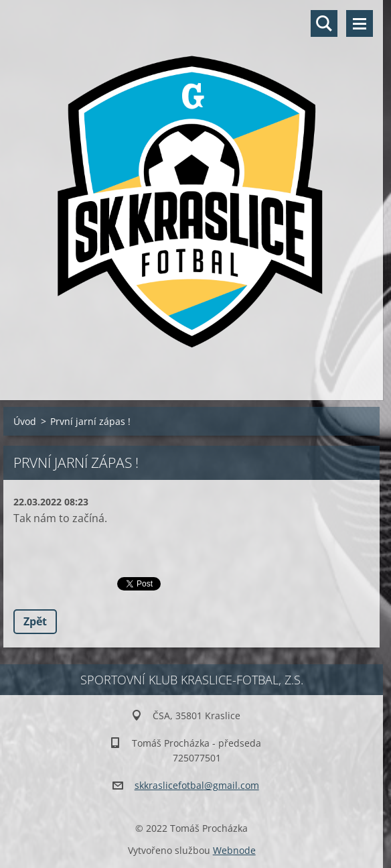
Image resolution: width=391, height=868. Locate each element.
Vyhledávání (324, 23)
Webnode (234, 850)
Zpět (35, 621)
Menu (360, 23)
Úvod (25, 421)
